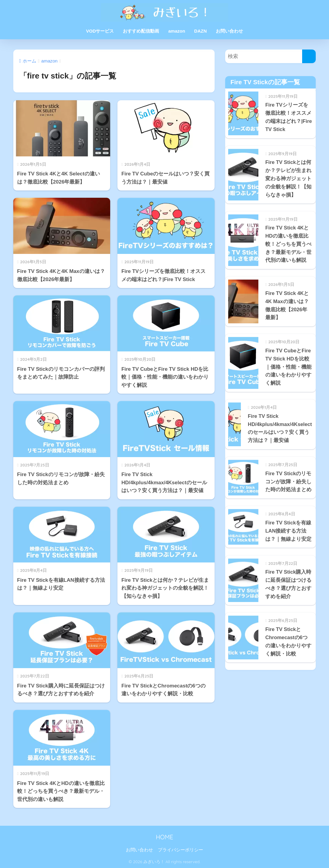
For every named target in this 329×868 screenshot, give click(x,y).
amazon (177, 31)
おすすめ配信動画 (141, 31)
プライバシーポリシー (180, 850)
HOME (164, 837)
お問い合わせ (229, 31)
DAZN (200, 31)
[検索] (309, 56)
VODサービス (100, 31)
